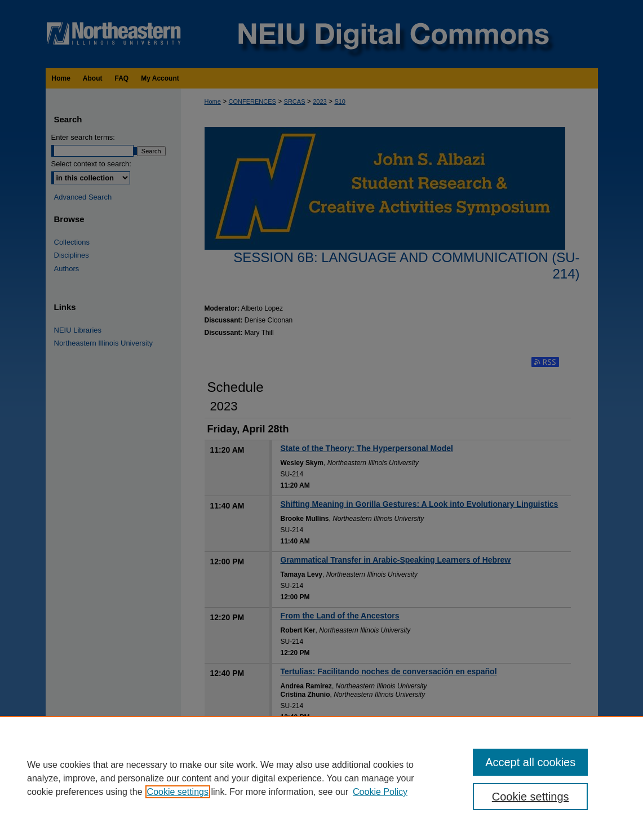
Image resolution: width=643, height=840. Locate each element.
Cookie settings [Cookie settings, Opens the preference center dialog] (531, 797)
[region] (321, 778)
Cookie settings (178, 792)
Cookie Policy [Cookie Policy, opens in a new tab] (380, 792)
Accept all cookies (530, 762)
